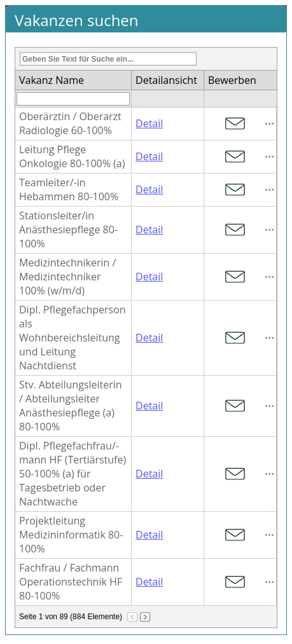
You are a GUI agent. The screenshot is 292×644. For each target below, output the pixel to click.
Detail (149, 123)
